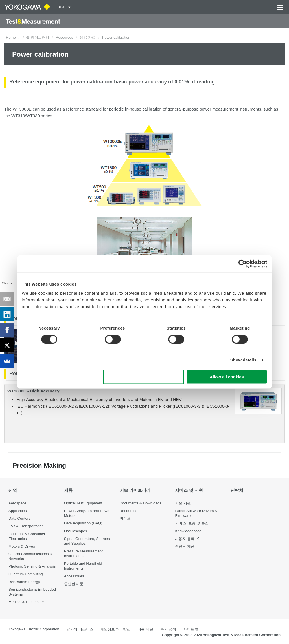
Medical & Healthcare (26, 602)
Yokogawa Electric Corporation (34, 629)
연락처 (237, 490)
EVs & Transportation (26, 526)
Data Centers (19, 518)
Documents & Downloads (141, 503)
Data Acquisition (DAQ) (83, 523)
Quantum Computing (26, 574)
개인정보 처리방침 (115, 629)
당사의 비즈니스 (80, 629)
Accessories (74, 576)
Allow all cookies (227, 377)
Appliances (18, 511)
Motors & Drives (22, 546)
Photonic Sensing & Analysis (32, 566)
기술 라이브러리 (36, 37)
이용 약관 (145, 629)
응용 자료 (88, 37)
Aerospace (17, 503)
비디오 (125, 518)
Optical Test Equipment (83, 503)
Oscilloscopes (75, 531)
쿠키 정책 (168, 629)
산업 (13, 490)
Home (11, 37)
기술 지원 (183, 503)
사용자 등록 (185, 539)
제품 (68, 490)
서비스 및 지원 (189, 490)
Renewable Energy (24, 582)
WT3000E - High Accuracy (33, 391)
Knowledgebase (188, 531)
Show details (243, 360)
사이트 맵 (191, 629)
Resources (64, 37)
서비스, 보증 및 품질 (192, 523)
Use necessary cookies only (144, 377)
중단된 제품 (74, 584)
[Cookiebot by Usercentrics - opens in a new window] (243, 264)
